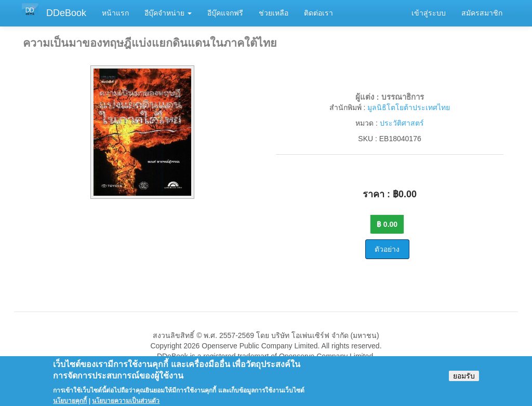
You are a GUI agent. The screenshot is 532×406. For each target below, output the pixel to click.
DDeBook (66, 13)
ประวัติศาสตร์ (402, 123)
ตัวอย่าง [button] (387, 249)
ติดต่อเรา (318, 13)
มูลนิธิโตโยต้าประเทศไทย (409, 107)
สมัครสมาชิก (482, 13)
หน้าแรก (115, 13)
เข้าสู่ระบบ (429, 13)
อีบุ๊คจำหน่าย (168, 13)
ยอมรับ (464, 380)
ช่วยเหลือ (274, 13)
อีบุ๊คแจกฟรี (225, 13)
